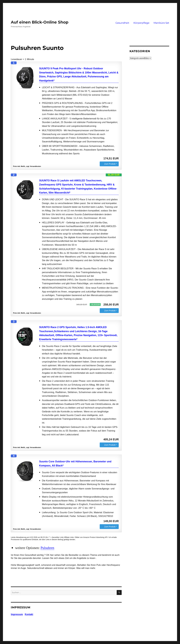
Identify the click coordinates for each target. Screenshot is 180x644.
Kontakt (29, 614)
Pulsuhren (47, 548)
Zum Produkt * (111, 164)
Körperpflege (141, 23)
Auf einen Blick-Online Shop (40, 22)
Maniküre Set (161, 23)
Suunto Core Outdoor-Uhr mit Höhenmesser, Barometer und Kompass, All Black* (75, 464)
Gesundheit (122, 23)
